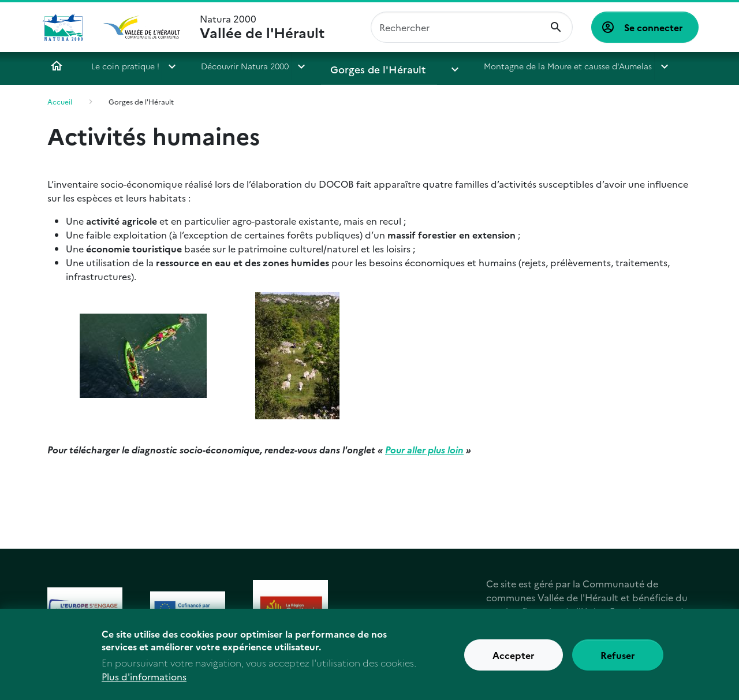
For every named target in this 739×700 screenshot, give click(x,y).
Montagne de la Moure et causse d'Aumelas (533, 66)
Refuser (618, 661)
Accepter (514, 661)
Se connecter (654, 27)
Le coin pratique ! (125, 66)
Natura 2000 (262, 27)
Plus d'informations (144, 682)
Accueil (57, 66)
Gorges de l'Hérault (369, 66)
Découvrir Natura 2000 (245, 66)
